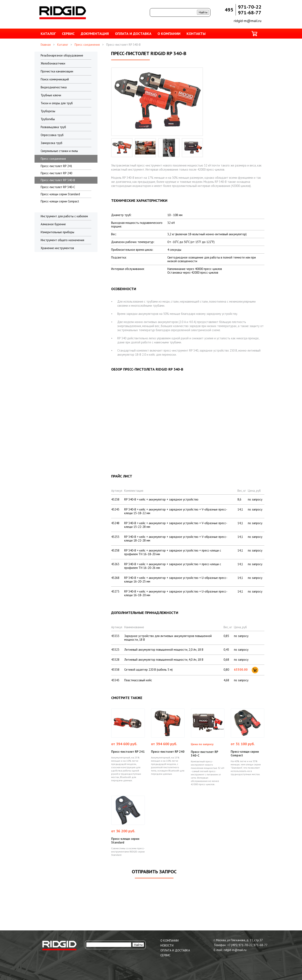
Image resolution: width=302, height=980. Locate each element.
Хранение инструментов (57, 248)
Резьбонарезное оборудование (62, 55)
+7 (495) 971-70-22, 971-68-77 (247, 945)
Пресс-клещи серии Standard (60, 194)
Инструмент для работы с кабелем (64, 216)
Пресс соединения (87, 45)
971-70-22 (250, 7)
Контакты (196, 34)
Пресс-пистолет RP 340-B (58, 180)
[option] (122, 148)
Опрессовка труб (52, 135)
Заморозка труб (51, 143)
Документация (95, 34)
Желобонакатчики (53, 63)
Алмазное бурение (53, 224)
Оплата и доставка (133, 34)
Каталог (48, 34)
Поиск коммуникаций (55, 79)
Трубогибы (48, 119)
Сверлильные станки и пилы (59, 151)
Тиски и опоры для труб (57, 103)
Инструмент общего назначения (62, 240)
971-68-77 (250, 13)
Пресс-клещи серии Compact (60, 201)
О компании (169, 34)
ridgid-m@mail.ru (248, 21)
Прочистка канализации (57, 71)
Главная (46, 45)
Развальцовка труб (53, 127)
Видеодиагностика (54, 87)
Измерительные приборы (57, 232)
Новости (167, 945)
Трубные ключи (51, 95)
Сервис (68, 34)
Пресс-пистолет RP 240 (56, 173)
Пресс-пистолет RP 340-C (58, 187)
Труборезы (48, 111)
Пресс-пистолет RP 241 (56, 166)
